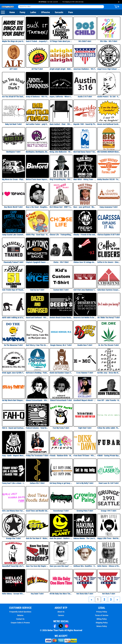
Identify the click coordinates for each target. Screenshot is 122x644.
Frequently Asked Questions (20, 612)
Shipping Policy (102, 623)
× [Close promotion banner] (119, 2)
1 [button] (98, 600)
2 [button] (104, 600)
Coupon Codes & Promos (20, 623)
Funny (22, 12)
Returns (20, 615)
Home (12, 12)
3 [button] (111, 600)
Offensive (45, 12)
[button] (91, 600)
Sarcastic (59, 12)
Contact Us (20, 619)
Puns (71, 12)
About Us (61, 612)
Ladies (33, 12)
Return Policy (102, 626)
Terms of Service (102, 615)
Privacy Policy (102, 612)
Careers (61, 615)
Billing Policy (102, 619)
